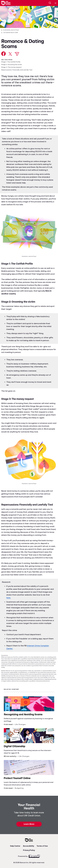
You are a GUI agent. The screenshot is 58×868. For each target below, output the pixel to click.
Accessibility (29, 846)
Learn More (29, 824)
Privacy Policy (29, 850)
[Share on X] (10, 54)
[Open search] (50, 3)
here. (9, 598)
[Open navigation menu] (55, 3)
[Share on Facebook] (4, 54)
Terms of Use (42, 846)
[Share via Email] (17, 54)
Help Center (15, 846)
